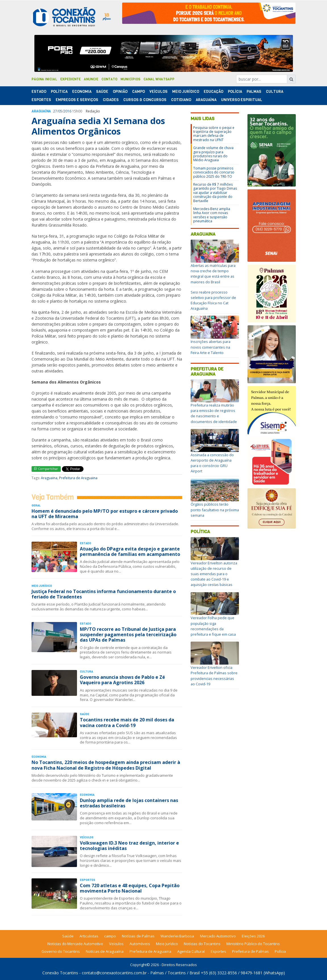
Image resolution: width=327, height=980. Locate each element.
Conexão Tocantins (60, 973)
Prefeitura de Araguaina (78, 478)
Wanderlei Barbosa (177, 936)
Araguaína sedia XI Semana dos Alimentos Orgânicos (98, 126)
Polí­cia (235, 92)
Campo (138, 92)
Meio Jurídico (186, 92)
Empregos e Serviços (77, 100)
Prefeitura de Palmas (250, 951)
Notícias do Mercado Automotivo (75, 944)
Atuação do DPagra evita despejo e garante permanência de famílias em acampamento (130, 551)
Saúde (102, 92)
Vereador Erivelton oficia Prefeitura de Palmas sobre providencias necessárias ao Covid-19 (214, 676)
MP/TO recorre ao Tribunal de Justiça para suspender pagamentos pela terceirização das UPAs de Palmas (128, 635)
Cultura (275, 92)
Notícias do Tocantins (202, 944)
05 (60, 111)
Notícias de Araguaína (105, 951)
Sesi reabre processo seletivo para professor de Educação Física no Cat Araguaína (213, 300)
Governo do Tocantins (61, 951)
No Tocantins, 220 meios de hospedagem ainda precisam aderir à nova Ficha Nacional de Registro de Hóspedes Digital (106, 765)
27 (55, 111)
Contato (109, 79)
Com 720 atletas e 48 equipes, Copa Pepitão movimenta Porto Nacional (130, 888)
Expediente (70, 79)
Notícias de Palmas (138, 936)
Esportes (41, 100)
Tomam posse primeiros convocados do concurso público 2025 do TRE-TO (214, 172)
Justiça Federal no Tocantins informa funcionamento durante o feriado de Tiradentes (104, 594)
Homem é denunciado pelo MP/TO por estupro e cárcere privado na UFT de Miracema (105, 514)
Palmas (254, 92)
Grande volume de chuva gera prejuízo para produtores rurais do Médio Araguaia (213, 154)
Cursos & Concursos (145, 100)
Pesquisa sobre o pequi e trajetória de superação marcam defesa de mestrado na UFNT (214, 134)
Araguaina (49, 478)
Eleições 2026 (253, 936)
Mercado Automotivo (218, 936)
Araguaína (206, 100)
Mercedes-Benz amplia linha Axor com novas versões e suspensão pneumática (212, 215)
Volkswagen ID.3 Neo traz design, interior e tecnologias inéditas (129, 846)
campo (110, 936)
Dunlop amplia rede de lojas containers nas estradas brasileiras (129, 803)
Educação (214, 92)
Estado (39, 92)
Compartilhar (46, 469)
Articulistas (89, 936)
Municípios (130, 79)
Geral (36, 505)
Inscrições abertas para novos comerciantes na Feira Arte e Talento (211, 347)
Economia (82, 92)
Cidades (111, 100)
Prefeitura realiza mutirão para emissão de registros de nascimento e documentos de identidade (214, 413)
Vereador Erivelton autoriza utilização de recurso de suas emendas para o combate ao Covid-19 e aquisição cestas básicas (214, 574)
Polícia (280, 951)
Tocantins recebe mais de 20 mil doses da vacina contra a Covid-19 (127, 722)
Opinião (120, 92)
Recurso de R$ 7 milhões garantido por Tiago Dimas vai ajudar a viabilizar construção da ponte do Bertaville (215, 193)
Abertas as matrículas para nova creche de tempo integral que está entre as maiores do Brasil (213, 274)
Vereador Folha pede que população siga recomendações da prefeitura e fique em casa (213, 626)
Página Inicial (44, 79)
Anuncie (91, 79)
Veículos (159, 92)
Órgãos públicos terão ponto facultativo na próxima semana (215, 510)
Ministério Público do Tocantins (253, 944)
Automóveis (140, 944)
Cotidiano (181, 100)
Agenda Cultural (191, 951)
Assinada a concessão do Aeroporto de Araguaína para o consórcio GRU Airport (212, 463)
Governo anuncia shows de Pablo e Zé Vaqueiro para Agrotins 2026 (122, 680)
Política (200, 532)
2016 (67, 111)
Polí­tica (59, 92)
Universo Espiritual (242, 100)
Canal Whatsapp (159, 79)
